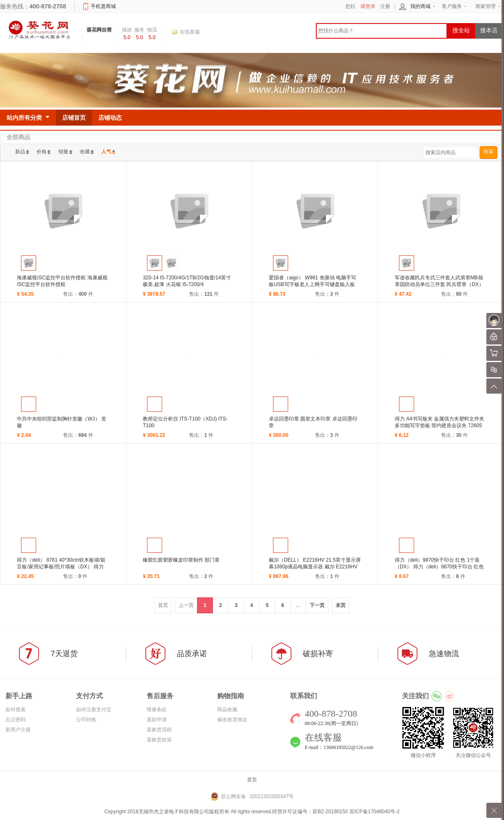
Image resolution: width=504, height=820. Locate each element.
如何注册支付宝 (94, 710)
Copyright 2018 (121, 812)
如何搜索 (16, 710)
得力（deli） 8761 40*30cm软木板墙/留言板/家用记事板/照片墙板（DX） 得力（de (61, 567)
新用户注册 (18, 730)
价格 (42, 152)
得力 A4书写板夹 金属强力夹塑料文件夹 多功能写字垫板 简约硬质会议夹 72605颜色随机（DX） (440, 426)
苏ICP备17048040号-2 (375, 812)
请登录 (368, 6)
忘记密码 (16, 720)
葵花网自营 (99, 30)
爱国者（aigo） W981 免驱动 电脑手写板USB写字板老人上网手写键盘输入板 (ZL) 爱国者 (312, 284)
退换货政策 (159, 740)
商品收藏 (227, 710)
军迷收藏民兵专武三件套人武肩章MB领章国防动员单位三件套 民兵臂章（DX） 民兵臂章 (439, 284)
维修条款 (157, 710)
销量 (63, 152)
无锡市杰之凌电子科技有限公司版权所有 (184, 812)
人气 (106, 152)
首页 (252, 780)
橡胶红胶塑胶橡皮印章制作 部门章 (181, 560)
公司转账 (86, 720)
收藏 (85, 152)
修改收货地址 (232, 720)
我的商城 (420, 6)
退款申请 (157, 720)
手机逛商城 (103, 6)
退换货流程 (159, 730)
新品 (20, 152)
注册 (385, 6)
